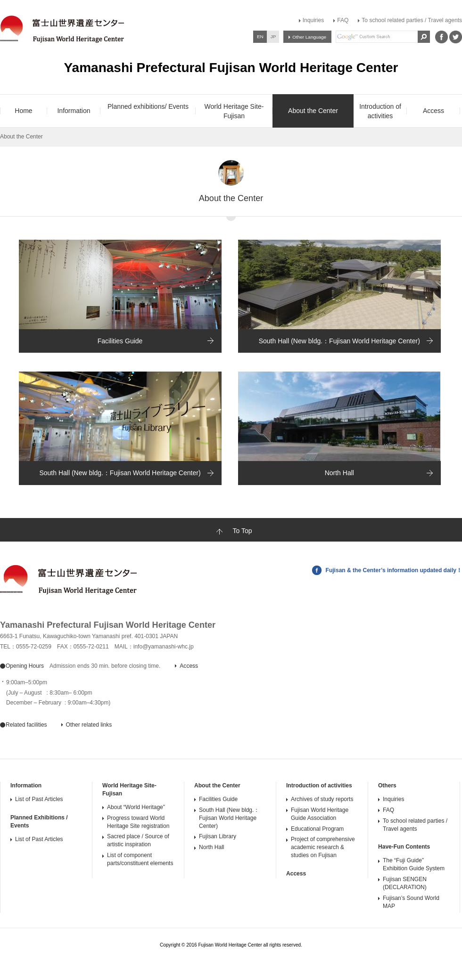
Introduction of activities (319, 786)
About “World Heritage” (136, 807)
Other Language (309, 37)
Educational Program (317, 829)
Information (26, 786)
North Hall (339, 473)
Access (296, 874)
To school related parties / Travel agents (412, 20)
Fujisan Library (218, 836)
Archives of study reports (322, 799)
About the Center (217, 786)
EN (260, 36)
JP (273, 36)
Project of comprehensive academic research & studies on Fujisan (323, 847)
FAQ (343, 20)
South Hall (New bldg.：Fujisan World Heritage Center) (339, 341)
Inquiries (313, 20)
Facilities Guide (120, 341)
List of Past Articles (39, 799)
